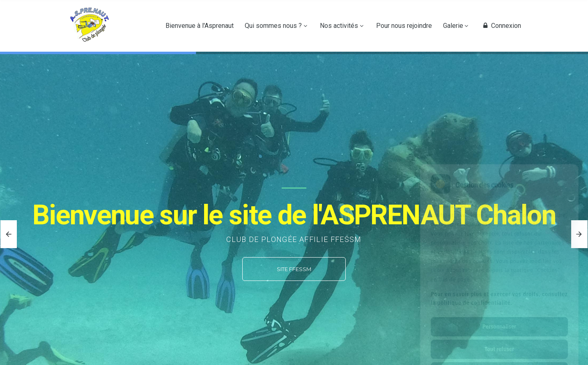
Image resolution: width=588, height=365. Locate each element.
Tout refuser (499, 313)
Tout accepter (499, 335)
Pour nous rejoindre (404, 26)
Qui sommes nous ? (273, 26)
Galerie (453, 26)
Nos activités (339, 26)
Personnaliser (499, 290)
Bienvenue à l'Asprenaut (200, 26)
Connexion (501, 26)
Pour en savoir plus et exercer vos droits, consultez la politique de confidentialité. (499, 262)
